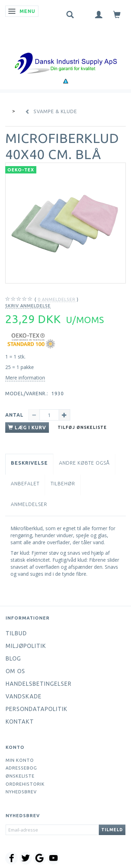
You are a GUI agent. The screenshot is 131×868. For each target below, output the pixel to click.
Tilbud (16, 633)
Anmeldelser (29, 504)
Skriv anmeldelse (28, 306)
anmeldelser (57, 299)
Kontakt (20, 722)
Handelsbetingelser (39, 684)
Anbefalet (25, 484)
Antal (15, 415)
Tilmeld (112, 830)
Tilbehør (63, 484)
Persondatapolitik (37, 709)
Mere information (25, 378)
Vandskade (24, 696)
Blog (13, 658)
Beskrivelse (29, 463)
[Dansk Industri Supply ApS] (66, 53)
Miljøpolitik (26, 646)
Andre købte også (84, 463)
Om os (15, 671)
